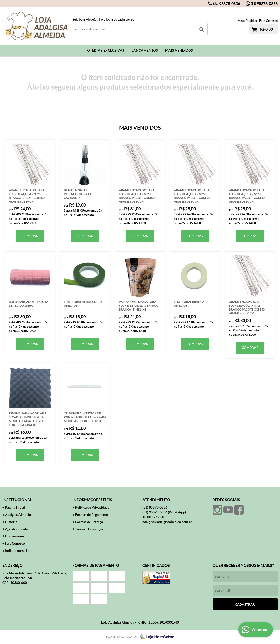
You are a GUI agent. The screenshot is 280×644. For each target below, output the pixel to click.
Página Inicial (15, 507)
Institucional (17, 500)
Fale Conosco (268, 21)
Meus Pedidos (247, 21)
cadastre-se (126, 20)
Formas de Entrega (89, 522)
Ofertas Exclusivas (106, 50)
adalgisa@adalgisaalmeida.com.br (167, 522)
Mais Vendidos (179, 50)
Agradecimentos (17, 529)
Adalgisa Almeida (18, 515)
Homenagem (14, 536)
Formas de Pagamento (92, 515)
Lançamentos (145, 50)
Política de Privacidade (92, 507)
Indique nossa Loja (19, 551)
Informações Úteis (92, 500)
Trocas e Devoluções (90, 529)
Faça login (106, 20)
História (11, 522)
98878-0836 (227, 4)
